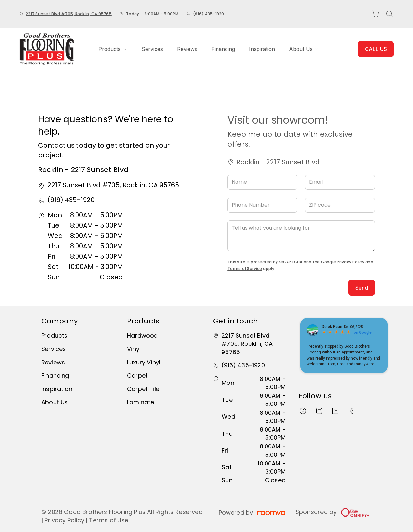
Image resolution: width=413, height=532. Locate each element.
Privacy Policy (350, 262)
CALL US (376, 49)
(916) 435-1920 (208, 14)
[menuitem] (113, 49)
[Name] (262, 182)
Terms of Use (109, 520)
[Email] (340, 182)
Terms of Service (245, 268)
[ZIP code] (340, 205)
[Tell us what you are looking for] (301, 236)
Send (362, 288)
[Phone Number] (262, 205)
